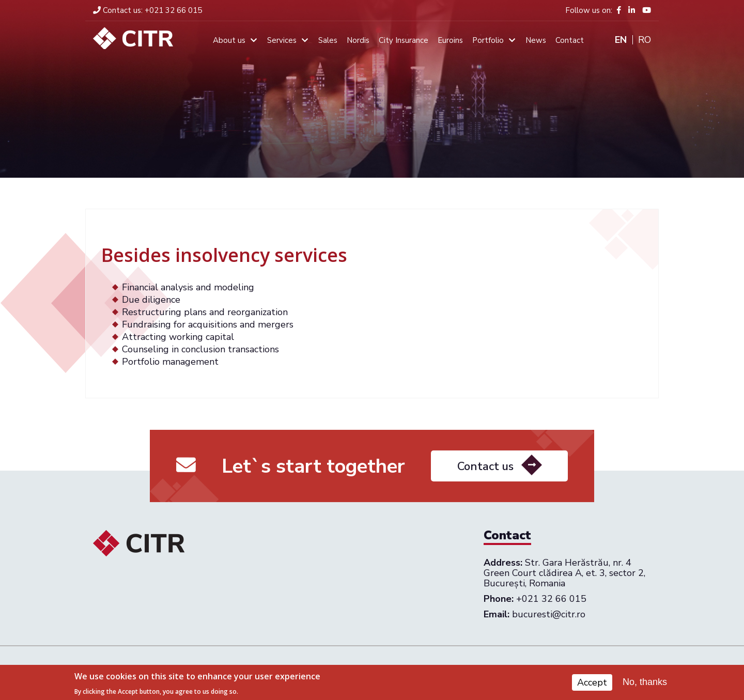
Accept (592, 685)
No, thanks (645, 684)
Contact (570, 40)
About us (229, 40)
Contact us (485, 471)
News (536, 40)
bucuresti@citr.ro (549, 614)
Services (282, 40)
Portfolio (488, 40)
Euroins (450, 40)
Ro (645, 40)
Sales (328, 40)
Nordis (358, 40)
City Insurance (404, 40)
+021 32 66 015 (148, 10)
